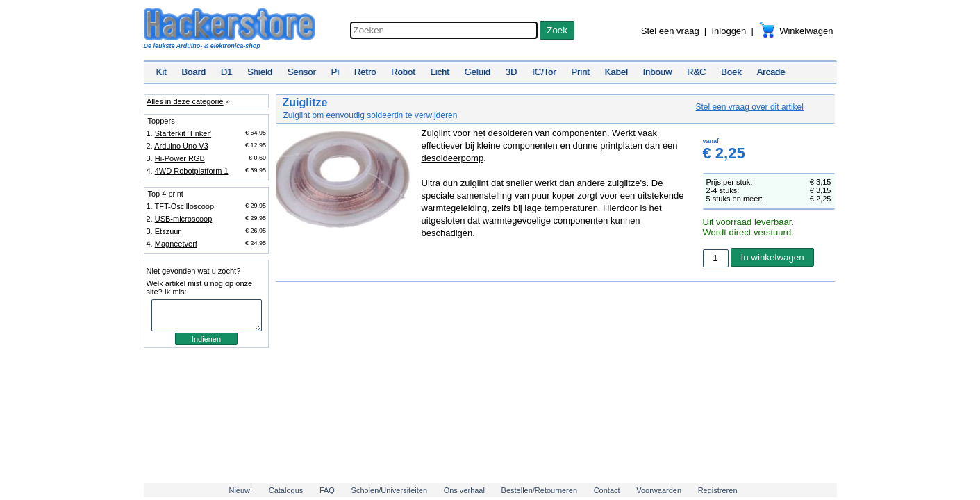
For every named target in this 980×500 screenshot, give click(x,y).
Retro (365, 72)
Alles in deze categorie (185, 101)
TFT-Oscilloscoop (185, 206)
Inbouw (657, 72)
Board (193, 72)
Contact (607, 490)
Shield (260, 72)
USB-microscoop (184, 219)
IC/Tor (544, 72)
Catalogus (286, 490)
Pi (335, 72)
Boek (731, 72)
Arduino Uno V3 (181, 146)
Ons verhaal (464, 490)
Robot (403, 72)
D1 (227, 72)
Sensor (302, 72)
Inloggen (729, 31)
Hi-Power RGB (180, 158)
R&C (696, 72)
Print (580, 72)
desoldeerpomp (453, 158)
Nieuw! (240, 490)
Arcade (771, 72)
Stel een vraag (670, 31)
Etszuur (168, 231)
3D (512, 72)
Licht (439, 72)
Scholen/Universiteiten (389, 490)
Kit (161, 72)
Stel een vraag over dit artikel (750, 107)
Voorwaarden (659, 490)
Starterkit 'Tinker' (183, 133)
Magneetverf (176, 244)
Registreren (718, 490)
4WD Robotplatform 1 (192, 171)
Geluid (478, 72)
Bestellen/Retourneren (539, 490)
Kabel (616, 72)
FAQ (327, 490)
